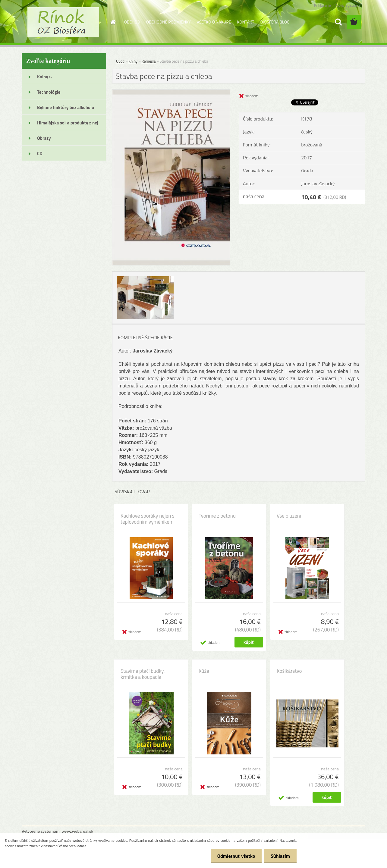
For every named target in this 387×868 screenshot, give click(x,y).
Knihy (133, 61)
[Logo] (63, 22)
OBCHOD (132, 22)
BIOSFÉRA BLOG (275, 22)
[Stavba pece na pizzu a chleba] (171, 92)
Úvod (120, 61)
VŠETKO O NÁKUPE (214, 22)
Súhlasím (279, 856)
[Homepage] (113, 22)
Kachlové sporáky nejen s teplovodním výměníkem (148, 519)
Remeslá (148, 61)
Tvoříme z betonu (217, 516)
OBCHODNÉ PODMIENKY (168, 22)
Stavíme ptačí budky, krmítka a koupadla (143, 674)
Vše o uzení (289, 516)
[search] (338, 22)
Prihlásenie (322, 5)
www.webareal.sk (78, 831)
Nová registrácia (348, 5)
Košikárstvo (289, 671)
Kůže (204, 671)
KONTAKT (246, 22)
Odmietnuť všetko (233, 856)
